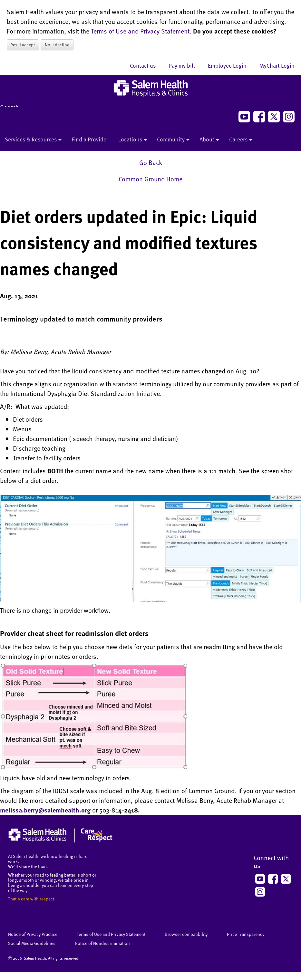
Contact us (146, 65)
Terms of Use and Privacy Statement (140, 31)
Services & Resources (33, 140)
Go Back (151, 162)
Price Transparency (246, 934)
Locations (133, 140)
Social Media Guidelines (32, 943)
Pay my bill (185, 65)
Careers (241, 140)
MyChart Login (277, 65)
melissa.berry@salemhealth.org (45, 810)
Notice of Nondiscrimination (102, 943)
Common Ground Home (150, 179)
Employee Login (230, 65)
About (209, 140)
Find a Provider (90, 139)
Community (173, 140)
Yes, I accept (23, 45)
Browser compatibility (186, 934)
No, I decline (57, 45)
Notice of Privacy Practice (33, 934)
